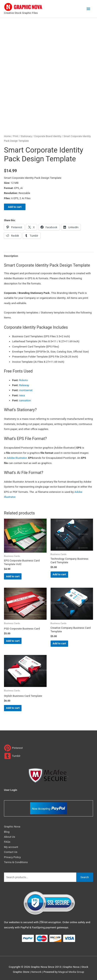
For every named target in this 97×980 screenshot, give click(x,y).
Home (7, 136)
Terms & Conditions (16, 862)
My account (11, 847)
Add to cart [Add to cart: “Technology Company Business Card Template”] (59, 574)
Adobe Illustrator (17, 458)
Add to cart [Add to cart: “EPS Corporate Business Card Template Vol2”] (13, 576)
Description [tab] (11, 256)
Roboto (24, 380)
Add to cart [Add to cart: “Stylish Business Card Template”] (13, 708)
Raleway (24, 385)
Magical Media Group (71, 972)
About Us (10, 837)
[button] (48, 451)
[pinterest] (13, 748)
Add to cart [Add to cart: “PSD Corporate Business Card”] (13, 641)
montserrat (26, 390)
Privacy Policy (12, 857)
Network (36, 972)
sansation (25, 400)
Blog (7, 832)
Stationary (26, 136)
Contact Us (11, 852)
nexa (22, 395)
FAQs (7, 842)
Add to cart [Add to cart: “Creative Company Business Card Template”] (59, 643)
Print (16, 136)
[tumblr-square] (12, 756)
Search (85, 877)
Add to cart (15, 207)
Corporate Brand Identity (48, 136)
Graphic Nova (12, 826)
